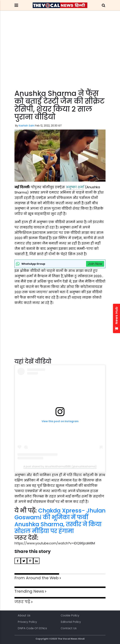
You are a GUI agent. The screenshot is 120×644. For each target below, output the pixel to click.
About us (24, 615)
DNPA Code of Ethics (32, 628)
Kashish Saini (27, 126)
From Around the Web (37, 578)
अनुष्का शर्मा (75, 187)
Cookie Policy (70, 615)
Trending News (29, 591)
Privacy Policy (27, 622)
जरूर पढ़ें (22, 602)
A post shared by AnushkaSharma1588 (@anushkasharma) (60, 466)
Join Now (95, 264)
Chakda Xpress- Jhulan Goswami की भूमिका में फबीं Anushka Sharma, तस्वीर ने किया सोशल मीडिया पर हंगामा (60, 521)
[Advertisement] (60, 57)
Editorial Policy (71, 622)
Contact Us (69, 628)
